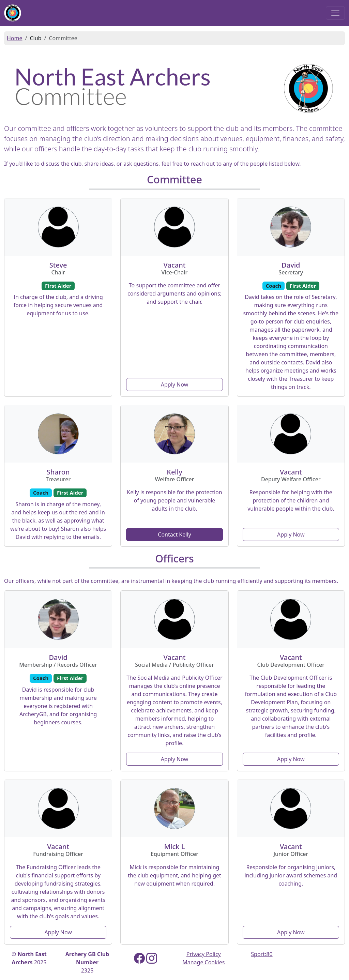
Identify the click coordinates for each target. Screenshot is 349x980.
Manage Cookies (203, 962)
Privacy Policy (204, 954)
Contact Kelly (174, 534)
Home (15, 38)
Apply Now (174, 385)
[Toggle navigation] (335, 13)
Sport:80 (262, 954)
